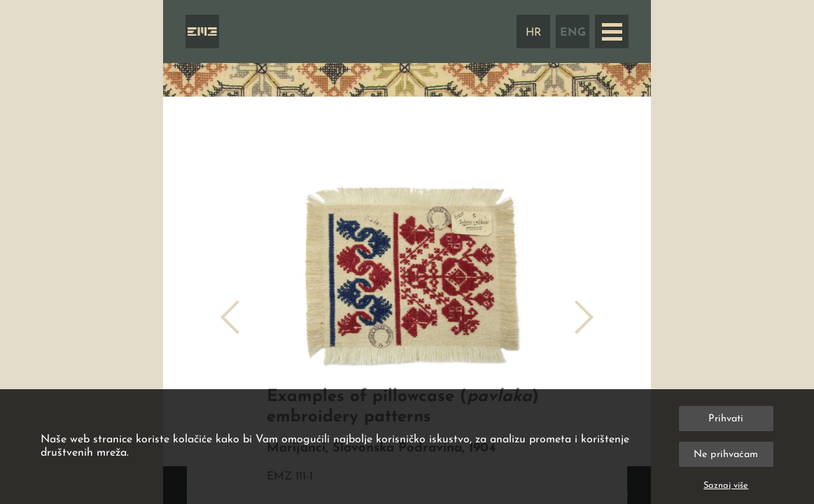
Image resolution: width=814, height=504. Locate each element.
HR (534, 33)
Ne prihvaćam (726, 455)
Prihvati (726, 419)
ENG (573, 33)
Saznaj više (726, 485)
